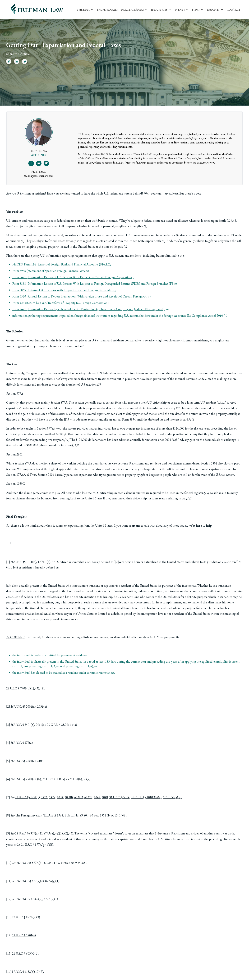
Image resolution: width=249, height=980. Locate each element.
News (198, 10)
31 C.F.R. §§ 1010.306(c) (146, 797)
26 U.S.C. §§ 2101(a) (23, 761)
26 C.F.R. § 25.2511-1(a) (62, 725)
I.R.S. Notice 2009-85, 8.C (70, 863)
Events (182, 10)
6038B (69, 797)
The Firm (85, 10)
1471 (44, 797)
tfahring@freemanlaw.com (39, 176)
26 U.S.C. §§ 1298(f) (27, 797)
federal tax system (67, 340)
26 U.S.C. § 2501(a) (22, 725)
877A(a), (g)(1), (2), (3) (58, 833)
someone (134, 525)
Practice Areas (134, 10)
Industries (161, 10)
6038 (60, 797)
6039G (48, 863)
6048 (105, 797)
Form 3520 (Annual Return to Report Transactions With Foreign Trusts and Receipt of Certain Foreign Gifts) (81, 296)
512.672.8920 (39, 172)
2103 (40, 761)
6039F (88, 797)
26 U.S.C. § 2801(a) (24, 935)
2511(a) (41, 725)
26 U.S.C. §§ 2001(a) (23, 706)
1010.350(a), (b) (173, 797)
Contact (234, 10)
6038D (79, 797)
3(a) (88, 779)
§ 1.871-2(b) (16, 637)
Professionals (107, 10)
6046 (97, 797)
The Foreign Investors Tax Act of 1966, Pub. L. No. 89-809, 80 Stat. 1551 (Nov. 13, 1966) (71, 815)
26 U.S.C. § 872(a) (22, 743)
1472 (52, 797)
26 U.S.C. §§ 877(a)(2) (29, 833)
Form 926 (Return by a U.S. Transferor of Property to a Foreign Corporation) (60, 303)
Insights (215, 10)
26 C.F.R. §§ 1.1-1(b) (23, 562)
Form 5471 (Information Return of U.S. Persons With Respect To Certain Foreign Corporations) (73, 277)
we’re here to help (200, 525)
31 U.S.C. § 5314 (119, 797)
